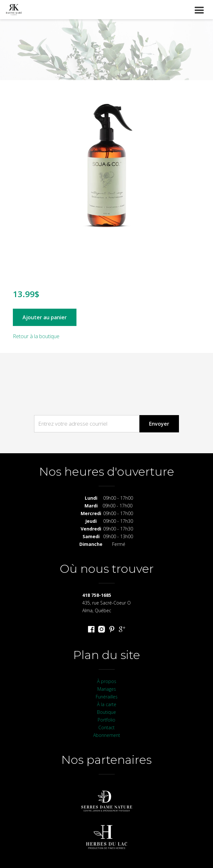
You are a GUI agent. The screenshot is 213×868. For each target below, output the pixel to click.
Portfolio (107, 720)
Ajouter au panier (45, 317)
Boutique (107, 712)
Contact (107, 727)
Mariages (107, 689)
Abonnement (107, 735)
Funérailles (107, 697)
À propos (107, 681)
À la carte (107, 704)
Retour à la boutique (36, 336)
